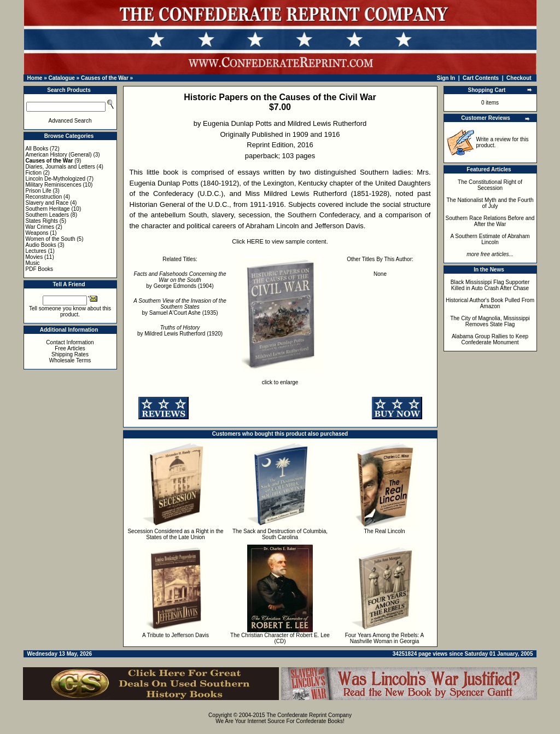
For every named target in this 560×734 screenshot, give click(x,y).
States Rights (42, 221)
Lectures (36, 251)
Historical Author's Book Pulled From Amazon (490, 303)
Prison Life (39, 191)
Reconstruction (44, 197)
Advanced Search (70, 121)
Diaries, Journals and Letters (60, 167)
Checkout (519, 78)
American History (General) (59, 155)
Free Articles (70, 348)
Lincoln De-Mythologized (56, 179)
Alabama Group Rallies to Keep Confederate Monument (490, 339)
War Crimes (40, 227)
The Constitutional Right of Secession (490, 185)
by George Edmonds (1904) (180, 280)
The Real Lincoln (384, 531)
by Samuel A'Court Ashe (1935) (180, 307)
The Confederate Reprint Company (309, 715)
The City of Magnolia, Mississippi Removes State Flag (490, 321)
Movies (34, 257)
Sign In (446, 78)
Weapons (37, 233)
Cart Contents (481, 78)
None (380, 274)
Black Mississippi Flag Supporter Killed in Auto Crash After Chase (490, 285)
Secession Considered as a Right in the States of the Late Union (175, 534)
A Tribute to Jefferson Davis (176, 635)
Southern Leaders (48, 215)
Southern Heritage (48, 209)
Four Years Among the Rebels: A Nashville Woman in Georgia (385, 638)
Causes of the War (105, 78)
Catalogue (61, 78)
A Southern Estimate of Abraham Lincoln (490, 239)
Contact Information (70, 342)
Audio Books (41, 245)
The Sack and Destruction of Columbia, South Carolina (280, 534)
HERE (255, 241)
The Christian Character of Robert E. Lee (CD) (280, 638)
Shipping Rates (70, 354)
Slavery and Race (47, 203)
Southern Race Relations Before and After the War (490, 221)
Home (35, 78)
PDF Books (40, 269)
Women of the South (51, 239)
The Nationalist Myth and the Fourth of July (490, 203)
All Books (37, 149)
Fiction (34, 173)
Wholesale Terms (70, 360)
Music (33, 263)
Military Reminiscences (54, 185)
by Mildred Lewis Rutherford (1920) (180, 331)
